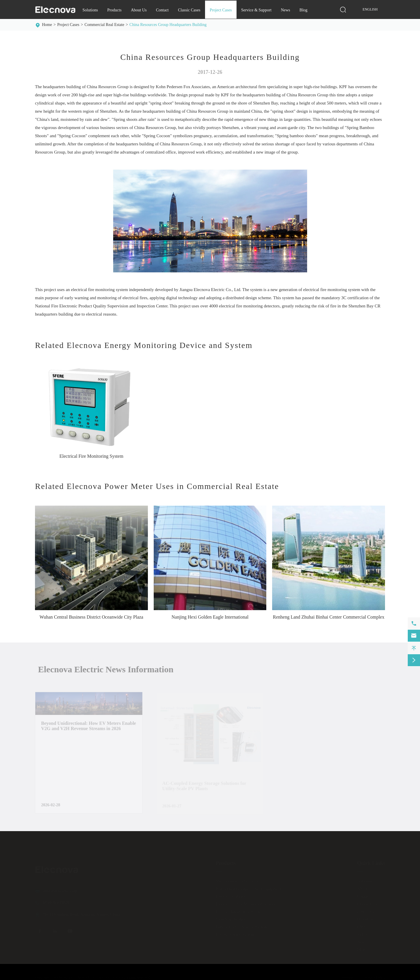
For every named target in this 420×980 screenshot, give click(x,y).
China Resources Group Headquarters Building (168, 25)
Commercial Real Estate (104, 25)
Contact (162, 10)
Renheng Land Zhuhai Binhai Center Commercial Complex (329, 617)
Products (114, 10)
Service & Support (256, 10)
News (286, 10)
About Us (139, 10)
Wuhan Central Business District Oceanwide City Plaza (91, 617)
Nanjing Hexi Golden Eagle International (210, 617)
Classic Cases (189, 10)
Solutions (90, 10)
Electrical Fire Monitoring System (91, 456)
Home (47, 25)
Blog (303, 10)
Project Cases (221, 10)
